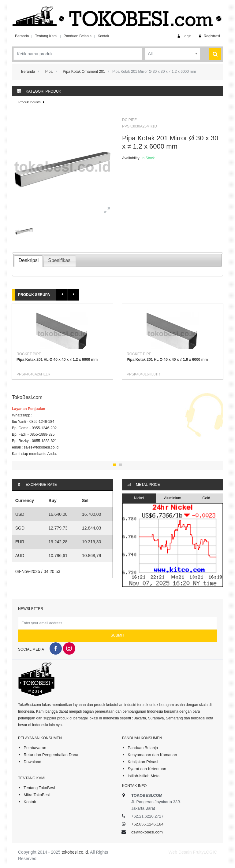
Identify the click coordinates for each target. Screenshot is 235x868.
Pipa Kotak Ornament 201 (84, 72)
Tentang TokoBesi (36, 788)
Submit (117, 635)
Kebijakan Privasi (140, 762)
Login (184, 36)
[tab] (28, 261)
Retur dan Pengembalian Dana (48, 755)
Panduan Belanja (78, 36)
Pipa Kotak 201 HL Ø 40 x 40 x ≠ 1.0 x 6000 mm (167, 360)
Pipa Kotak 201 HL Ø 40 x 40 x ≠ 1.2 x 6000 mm (57, 360)
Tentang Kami (46, 36)
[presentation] (28, 261)
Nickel (139, 498)
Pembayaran (32, 748)
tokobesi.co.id (75, 852)
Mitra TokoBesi (34, 795)
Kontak (103, 36)
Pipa (49, 72)
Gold (206, 498)
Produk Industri (32, 102)
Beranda (22, 36)
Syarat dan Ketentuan (144, 769)
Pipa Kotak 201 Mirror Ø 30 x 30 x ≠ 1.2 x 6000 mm (170, 142)
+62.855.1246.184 (147, 824)
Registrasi (209, 36)
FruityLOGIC (205, 852)
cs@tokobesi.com (147, 832)
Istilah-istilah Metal (141, 776)
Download (30, 762)
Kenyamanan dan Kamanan (149, 755)
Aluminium (173, 498)
